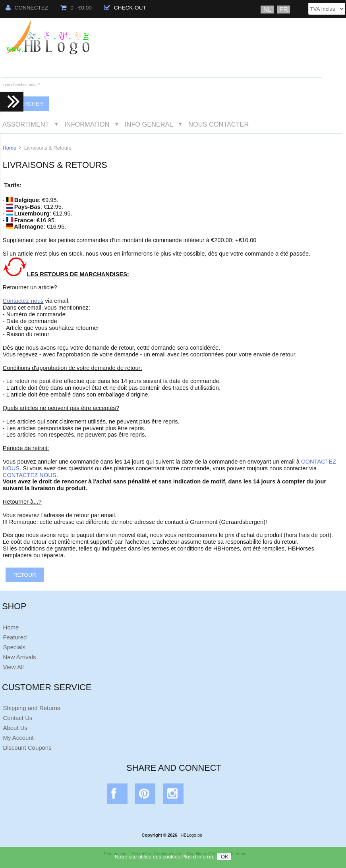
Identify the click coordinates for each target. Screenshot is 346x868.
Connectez (27, 8)
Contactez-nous (23, 301)
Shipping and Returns (31, 708)
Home (9, 148)
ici (210, 859)
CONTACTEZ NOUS (30, 475)
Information (87, 124)
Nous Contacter (218, 124)
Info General (149, 124)
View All (13, 667)
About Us (15, 728)
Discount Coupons (27, 748)
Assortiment (26, 124)
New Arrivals (19, 657)
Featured (15, 637)
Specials (14, 647)
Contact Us (17, 718)
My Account (18, 738)
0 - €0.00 (76, 8)
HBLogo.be (191, 835)
